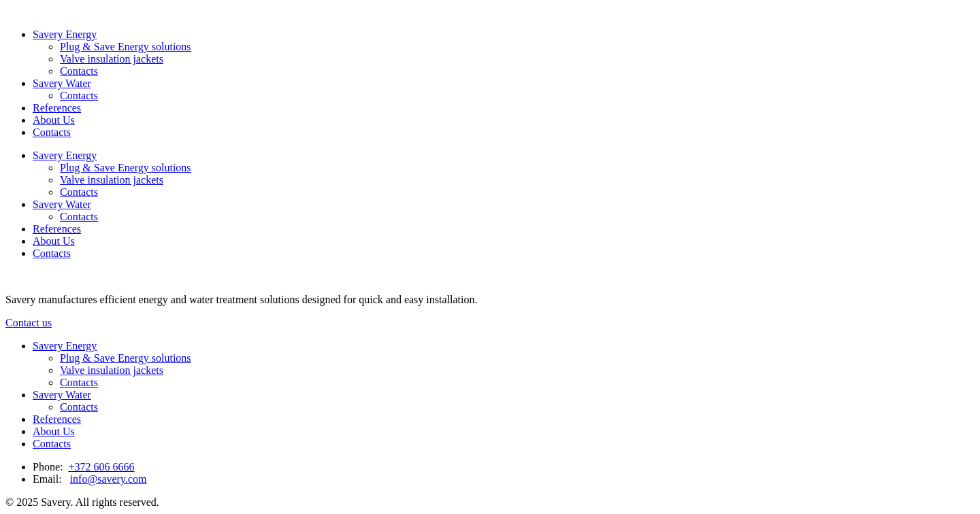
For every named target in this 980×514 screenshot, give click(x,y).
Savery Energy (65, 34)
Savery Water (62, 83)
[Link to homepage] (6, 11)
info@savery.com (109, 479)
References (57, 108)
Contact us (29, 323)
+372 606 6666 (101, 467)
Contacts (79, 71)
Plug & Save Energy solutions (126, 47)
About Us (54, 120)
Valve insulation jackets (112, 59)
